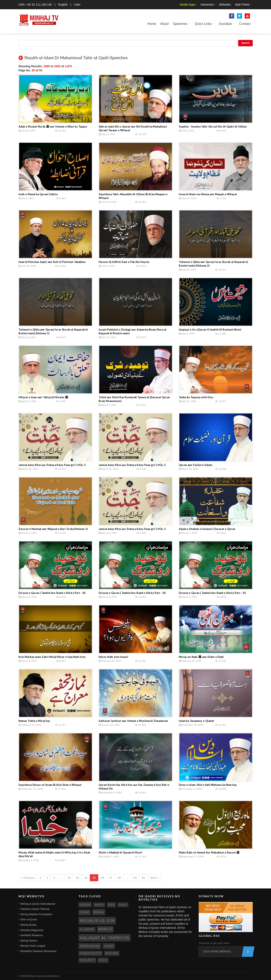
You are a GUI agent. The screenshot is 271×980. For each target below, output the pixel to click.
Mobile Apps (188, 5)
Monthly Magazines (32, 930)
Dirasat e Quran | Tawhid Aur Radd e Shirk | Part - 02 (52, 593)
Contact (245, 24)
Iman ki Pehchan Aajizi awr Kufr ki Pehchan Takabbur (52, 262)
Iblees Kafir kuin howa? (113, 657)
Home (152, 24)
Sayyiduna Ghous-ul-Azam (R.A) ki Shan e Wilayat (50, 785)
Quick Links (203, 24)
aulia (103, 960)
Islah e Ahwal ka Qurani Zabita (38, 194)
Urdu (77, 5)
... (61, 878)
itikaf (85, 912)
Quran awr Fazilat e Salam (195, 465)
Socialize (225, 24)
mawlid (105, 929)
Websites (225, 5)
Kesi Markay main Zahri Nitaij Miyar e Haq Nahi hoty (52, 657)
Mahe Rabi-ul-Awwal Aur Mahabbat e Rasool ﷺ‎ (209, 852)
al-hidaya (87, 929)
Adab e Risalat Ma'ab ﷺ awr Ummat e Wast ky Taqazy (53, 127)
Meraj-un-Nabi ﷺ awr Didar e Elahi (201, 657)
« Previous (28, 878)
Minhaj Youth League (33, 946)
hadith (99, 905)
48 (119, 878)
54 (135, 878)
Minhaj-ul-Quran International (38, 904)
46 (103, 878)
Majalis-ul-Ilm (97, 921)
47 (111, 878)
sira (111, 905)
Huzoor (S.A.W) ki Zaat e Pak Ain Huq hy (124, 262)
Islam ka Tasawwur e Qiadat (196, 721)
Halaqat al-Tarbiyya (105, 938)
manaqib (112, 953)
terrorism (90, 946)
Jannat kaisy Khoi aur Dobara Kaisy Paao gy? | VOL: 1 (132, 529)
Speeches (180, 24)
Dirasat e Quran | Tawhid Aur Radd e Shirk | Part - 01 (212, 593)
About (165, 24)
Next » (154, 878)
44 (86, 878)
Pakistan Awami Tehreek (35, 909)
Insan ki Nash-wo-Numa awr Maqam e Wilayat (208, 194)
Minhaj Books (29, 925)
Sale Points (242, 5)
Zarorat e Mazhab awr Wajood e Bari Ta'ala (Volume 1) (53, 529)
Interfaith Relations (32, 935)
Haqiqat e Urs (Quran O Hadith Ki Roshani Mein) (210, 330)
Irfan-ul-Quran (29, 919)
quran (85, 905)
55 (143, 878)
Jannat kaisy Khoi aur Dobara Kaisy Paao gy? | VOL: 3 (52, 465)
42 (69, 878)
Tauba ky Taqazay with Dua (196, 397)
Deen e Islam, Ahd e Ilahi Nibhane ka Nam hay (208, 785)
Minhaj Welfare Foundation (36, 914)
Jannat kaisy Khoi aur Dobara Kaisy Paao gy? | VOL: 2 (132, 465)
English (63, 5)
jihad (109, 946)
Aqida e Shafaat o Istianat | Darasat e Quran (207, 529)
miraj (99, 912)
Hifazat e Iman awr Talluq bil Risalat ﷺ (43, 397)
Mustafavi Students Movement (39, 951)
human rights (91, 953)
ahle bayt (87, 960)
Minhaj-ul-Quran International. (43, 976)
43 (77, 878)
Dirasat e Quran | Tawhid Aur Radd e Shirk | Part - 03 (132, 593)
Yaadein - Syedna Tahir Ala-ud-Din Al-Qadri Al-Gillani (213, 127)
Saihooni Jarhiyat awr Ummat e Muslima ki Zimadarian (133, 721)
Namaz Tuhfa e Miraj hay (34, 721)
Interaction (207, 5)
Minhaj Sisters (29, 941)
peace (123, 905)
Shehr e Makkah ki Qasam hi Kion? (121, 852)
